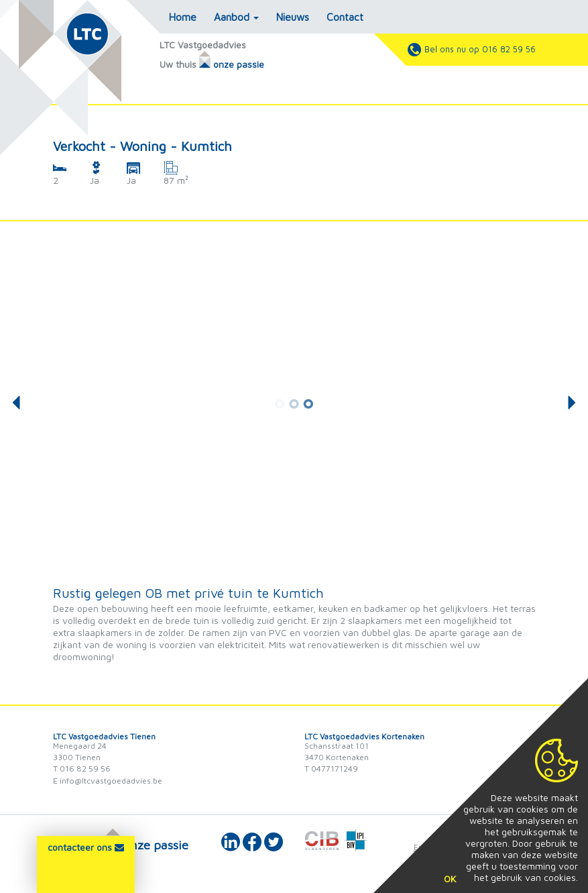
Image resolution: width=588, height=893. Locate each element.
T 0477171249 (331, 769)
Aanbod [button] (236, 17)
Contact (345, 17)
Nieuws (293, 17)
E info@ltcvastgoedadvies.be (108, 781)
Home (183, 17)
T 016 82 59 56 (82, 769)
